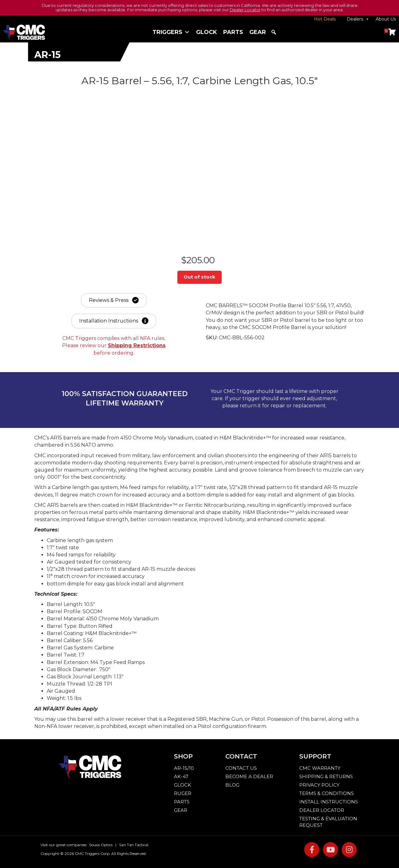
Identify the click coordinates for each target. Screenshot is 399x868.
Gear (258, 32)
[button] (274, 32)
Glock (207, 32)
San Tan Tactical (134, 847)
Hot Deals (325, 19)
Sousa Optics (101, 847)
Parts (233, 32)
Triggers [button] (171, 32)
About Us (386, 19)
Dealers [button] (358, 19)
